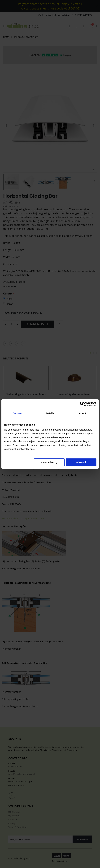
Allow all (81, 462)
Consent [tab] (18, 413)
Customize (49, 462)
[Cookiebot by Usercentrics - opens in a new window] (82, 404)
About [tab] (83, 413)
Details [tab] (50, 413)
